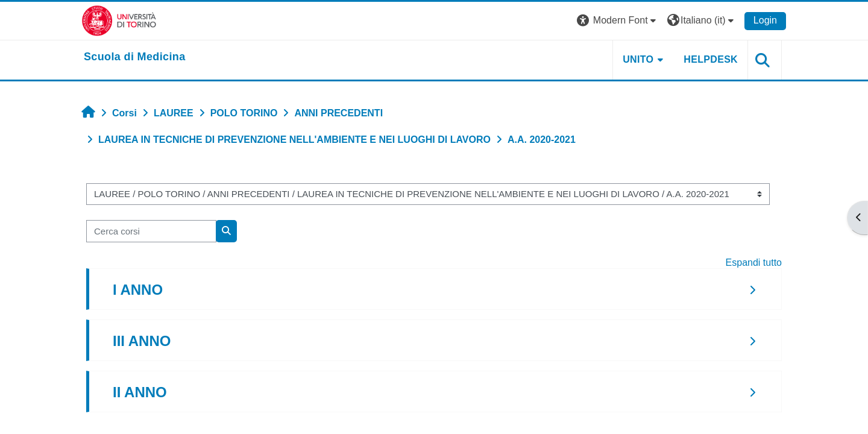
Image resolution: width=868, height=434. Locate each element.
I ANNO (138, 290)
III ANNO (142, 341)
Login (765, 20)
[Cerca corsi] (151, 231)
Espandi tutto (754, 263)
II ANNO (140, 392)
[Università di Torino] (119, 20)
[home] (135, 57)
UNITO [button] (638, 59)
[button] (618, 21)
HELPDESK (711, 59)
